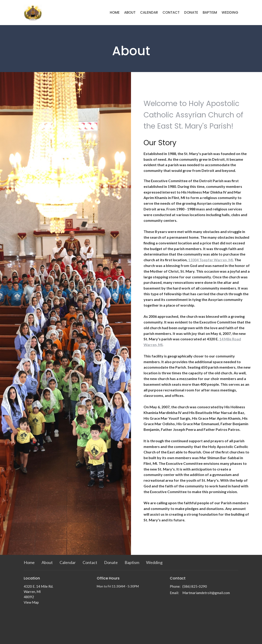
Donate (191, 12)
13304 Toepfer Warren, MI (211, 260)
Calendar (149, 12)
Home (115, 12)
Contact (171, 12)
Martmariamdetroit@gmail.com (206, 593)
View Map (31, 602)
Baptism (210, 12)
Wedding (230, 12)
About (130, 12)
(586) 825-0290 (195, 586)
